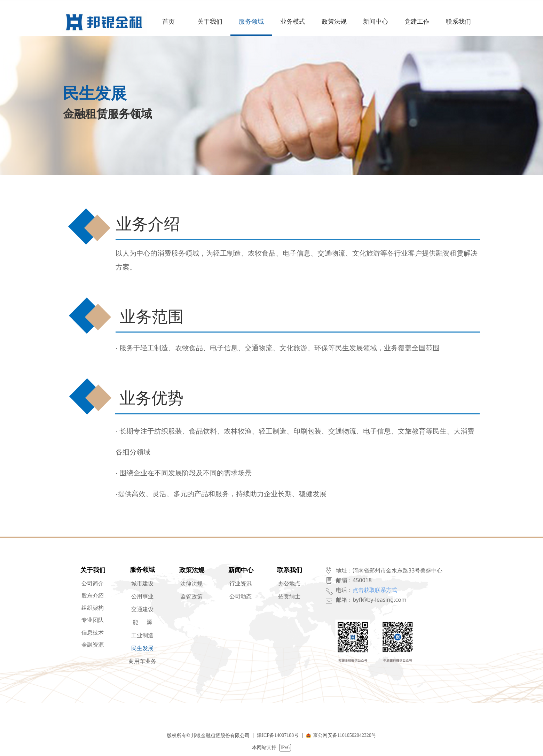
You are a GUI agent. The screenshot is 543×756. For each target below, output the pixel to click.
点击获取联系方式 (375, 590)
